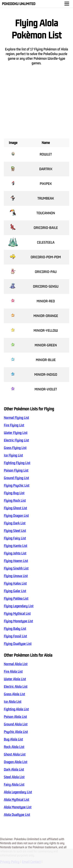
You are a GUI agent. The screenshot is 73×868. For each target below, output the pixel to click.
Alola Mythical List (17, 800)
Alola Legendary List (18, 792)
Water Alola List (15, 679)
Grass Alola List (14, 694)
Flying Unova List (16, 576)
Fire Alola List (13, 672)
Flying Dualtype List (18, 644)
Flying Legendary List (19, 606)
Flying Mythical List (17, 614)
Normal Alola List (16, 664)
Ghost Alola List (15, 754)
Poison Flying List (16, 470)
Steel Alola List (14, 777)
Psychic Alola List (16, 732)
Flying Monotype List (18, 621)
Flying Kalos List (15, 583)
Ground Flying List (16, 478)
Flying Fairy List (15, 538)
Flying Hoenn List (16, 561)
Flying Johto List (15, 553)
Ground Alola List (16, 724)
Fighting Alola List (16, 709)
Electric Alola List (16, 687)
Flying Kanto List (16, 546)
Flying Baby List (15, 629)
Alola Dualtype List (17, 815)
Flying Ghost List (15, 508)
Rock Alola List (14, 747)
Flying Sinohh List (16, 568)
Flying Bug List (14, 493)
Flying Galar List (15, 591)
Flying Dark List (15, 523)
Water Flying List (16, 433)
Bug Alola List (13, 739)
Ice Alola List (13, 702)
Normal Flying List (16, 418)
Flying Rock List (15, 501)
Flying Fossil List (15, 636)
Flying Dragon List (16, 516)
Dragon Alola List (16, 762)
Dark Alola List (14, 769)
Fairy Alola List (14, 785)
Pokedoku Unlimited (19, 4)
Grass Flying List (15, 448)
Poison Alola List (15, 717)
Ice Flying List (13, 455)
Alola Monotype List (18, 807)
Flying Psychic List (17, 485)
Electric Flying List (16, 440)
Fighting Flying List (17, 463)
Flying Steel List (15, 531)
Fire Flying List (14, 425)
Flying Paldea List (16, 599)
